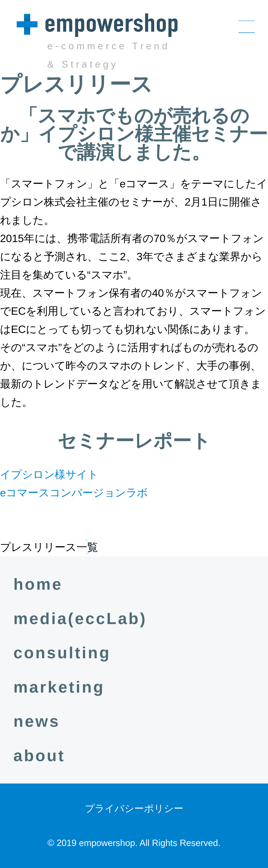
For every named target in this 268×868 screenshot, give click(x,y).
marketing (59, 687)
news (37, 721)
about (39, 756)
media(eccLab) (80, 619)
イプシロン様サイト (49, 474)
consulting (62, 653)
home (38, 584)
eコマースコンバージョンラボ (74, 493)
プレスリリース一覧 (49, 547)
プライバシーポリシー (134, 808)
